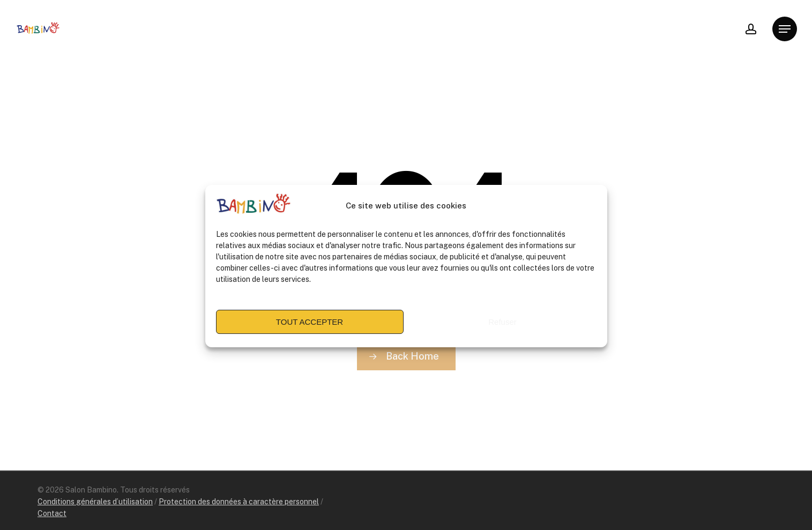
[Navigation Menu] (785, 29)
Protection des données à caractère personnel (239, 502)
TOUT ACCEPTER (310, 326)
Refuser (502, 326)
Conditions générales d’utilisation (95, 502)
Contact (52, 513)
